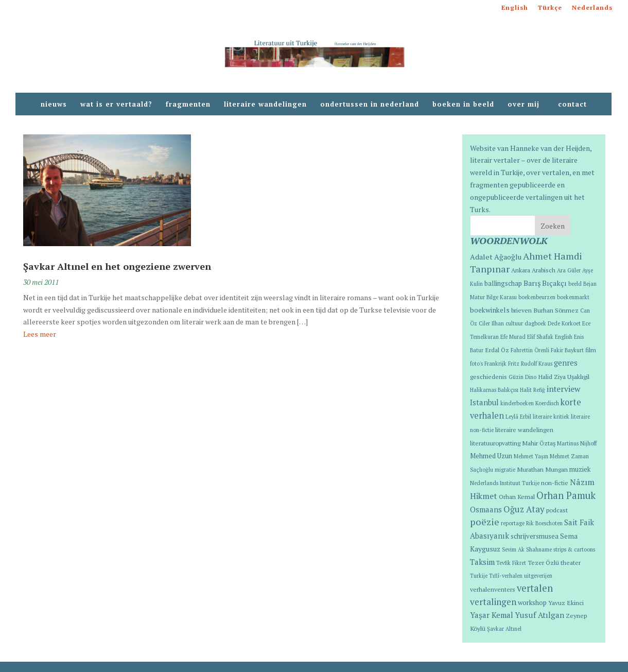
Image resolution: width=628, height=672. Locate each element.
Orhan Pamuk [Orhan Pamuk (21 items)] (566, 495)
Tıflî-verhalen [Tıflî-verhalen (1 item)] (506, 576)
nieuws (54, 105)
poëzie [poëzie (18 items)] (485, 522)
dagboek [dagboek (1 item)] (535, 323)
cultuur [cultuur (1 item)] (514, 323)
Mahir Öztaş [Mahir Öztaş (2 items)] (539, 443)
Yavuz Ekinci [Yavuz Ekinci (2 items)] (566, 602)
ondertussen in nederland (370, 105)
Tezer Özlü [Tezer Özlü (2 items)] (543, 562)
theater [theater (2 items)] (571, 562)
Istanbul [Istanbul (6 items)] (484, 402)
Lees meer (40, 334)
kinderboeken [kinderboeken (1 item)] (517, 403)
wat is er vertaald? (116, 105)
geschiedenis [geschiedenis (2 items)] (489, 376)
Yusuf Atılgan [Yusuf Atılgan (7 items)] (539, 615)
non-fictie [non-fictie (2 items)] (555, 483)
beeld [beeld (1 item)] (575, 284)
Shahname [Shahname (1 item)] (539, 549)
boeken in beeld (463, 105)
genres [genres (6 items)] (566, 363)
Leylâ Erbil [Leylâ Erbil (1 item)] (518, 417)
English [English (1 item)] (564, 337)
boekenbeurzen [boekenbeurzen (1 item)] (537, 297)
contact (572, 105)
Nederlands (592, 8)
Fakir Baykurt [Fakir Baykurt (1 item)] (567, 350)
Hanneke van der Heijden (550, 148)
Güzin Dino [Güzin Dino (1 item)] (522, 377)
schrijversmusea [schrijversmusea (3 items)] (535, 536)
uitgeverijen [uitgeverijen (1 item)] (538, 576)
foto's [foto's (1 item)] (476, 364)
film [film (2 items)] (591, 350)
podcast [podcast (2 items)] (557, 510)
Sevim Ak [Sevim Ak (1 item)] (513, 549)
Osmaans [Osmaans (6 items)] (486, 510)
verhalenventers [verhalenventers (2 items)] (493, 589)
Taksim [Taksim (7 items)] (482, 562)
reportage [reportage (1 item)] (513, 523)
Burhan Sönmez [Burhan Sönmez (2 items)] (556, 310)
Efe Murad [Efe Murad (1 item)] (513, 337)
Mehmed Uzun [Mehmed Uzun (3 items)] (491, 456)
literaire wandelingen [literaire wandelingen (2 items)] (524, 429)
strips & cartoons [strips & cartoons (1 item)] (574, 549)
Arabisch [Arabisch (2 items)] (544, 270)
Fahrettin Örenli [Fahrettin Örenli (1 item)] (530, 350)
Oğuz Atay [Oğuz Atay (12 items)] (524, 509)
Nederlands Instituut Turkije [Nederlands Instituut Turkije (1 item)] (505, 483)
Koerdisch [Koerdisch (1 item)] (547, 403)
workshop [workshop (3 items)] (532, 603)
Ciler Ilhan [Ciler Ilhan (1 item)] (491, 323)
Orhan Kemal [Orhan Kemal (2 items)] (517, 496)
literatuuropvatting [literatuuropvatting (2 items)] (495, 443)
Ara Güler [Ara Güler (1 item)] (569, 270)
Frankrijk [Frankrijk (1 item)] (495, 364)
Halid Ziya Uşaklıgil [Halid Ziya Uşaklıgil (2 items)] (564, 376)
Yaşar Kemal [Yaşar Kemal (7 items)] (492, 615)
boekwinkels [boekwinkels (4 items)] (490, 310)
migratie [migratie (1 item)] (505, 470)
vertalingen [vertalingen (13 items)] (493, 602)
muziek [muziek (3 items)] (580, 469)
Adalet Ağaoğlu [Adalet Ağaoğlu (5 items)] (496, 257)
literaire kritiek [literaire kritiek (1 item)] (551, 417)
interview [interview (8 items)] (563, 389)
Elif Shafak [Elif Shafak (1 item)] (540, 337)
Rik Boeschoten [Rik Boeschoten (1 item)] (544, 523)
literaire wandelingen (265, 105)
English (515, 8)
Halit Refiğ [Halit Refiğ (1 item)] (533, 390)
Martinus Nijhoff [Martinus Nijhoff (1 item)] (577, 443)
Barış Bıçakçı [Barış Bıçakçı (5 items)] (545, 283)
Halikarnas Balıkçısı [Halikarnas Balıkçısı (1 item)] (494, 390)
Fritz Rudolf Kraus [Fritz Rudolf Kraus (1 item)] (530, 364)
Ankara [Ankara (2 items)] (521, 270)
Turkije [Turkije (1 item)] (479, 576)
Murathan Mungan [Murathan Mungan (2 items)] (542, 469)
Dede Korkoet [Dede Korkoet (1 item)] (564, 323)
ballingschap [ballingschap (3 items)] (503, 283)
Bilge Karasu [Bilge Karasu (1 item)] (502, 297)
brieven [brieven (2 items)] (521, 310)
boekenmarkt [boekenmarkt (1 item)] (573, 297)
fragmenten (188, 105)
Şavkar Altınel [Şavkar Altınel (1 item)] (504, 629)
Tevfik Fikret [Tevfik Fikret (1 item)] (511, 563)
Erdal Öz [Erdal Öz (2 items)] (497, 350)
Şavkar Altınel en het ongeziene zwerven (117, 266)
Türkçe (550, 8)
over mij (526, 105)
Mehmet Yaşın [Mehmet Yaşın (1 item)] (531, 456)
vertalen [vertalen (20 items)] (535, 588)
